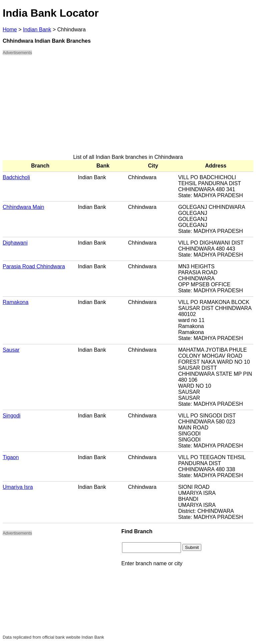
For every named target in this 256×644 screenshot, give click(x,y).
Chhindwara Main (23, 207)
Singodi (11, 416)
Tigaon (11, 457)
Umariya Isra (18, 487)
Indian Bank (37, 30)
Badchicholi (16, 177)
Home (10, 30)
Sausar (11, 350)
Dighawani (15, 243)
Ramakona (15, 302)
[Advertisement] (128, 107)
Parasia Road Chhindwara (34, 266)
